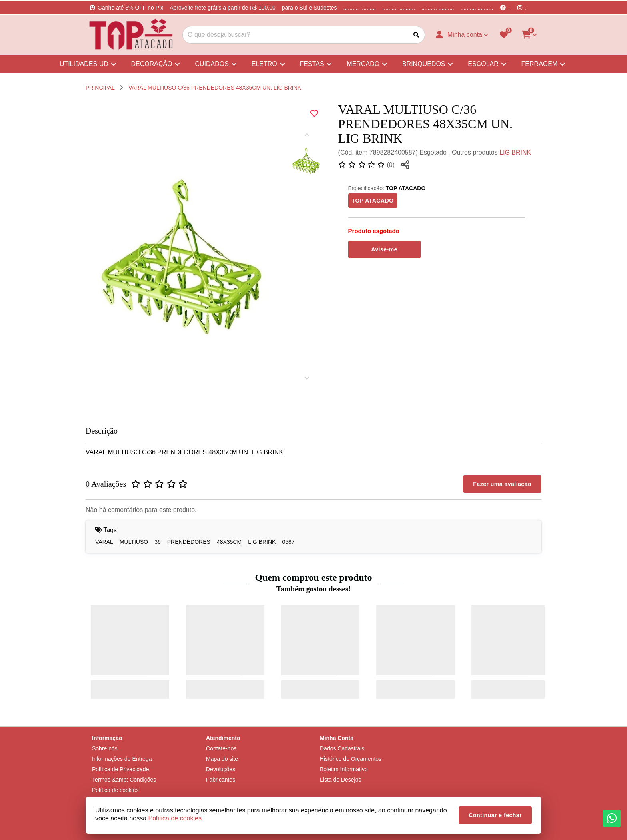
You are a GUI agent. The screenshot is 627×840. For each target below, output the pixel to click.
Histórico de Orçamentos (351, 759)
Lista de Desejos (341, 780)
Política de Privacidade (120, 769)
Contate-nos (221, 748)
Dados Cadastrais (342, 748)
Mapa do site (222, 759)
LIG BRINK (515, 152)
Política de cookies (115, 790)
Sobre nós (105, 748)
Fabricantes (221, 780)
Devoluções (221, 769)
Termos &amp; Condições (124, 780)
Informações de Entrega (122, 759)
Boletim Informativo (344, 769)
